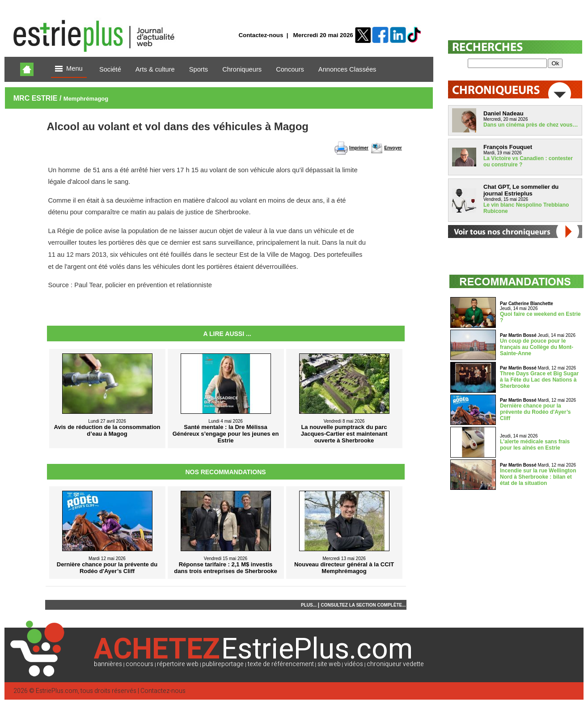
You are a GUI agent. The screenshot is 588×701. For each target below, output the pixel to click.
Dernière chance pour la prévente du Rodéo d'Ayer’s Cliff (535, 412)
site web (329, 664)
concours (140, 664)
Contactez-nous (261, 35)
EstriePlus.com (57, 691)
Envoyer (393, 148)
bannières (108, 664)
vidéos (354, 664)
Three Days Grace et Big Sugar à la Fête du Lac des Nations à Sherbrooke (539, 380)
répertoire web (178, 664)
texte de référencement (281, 664)
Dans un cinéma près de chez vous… (531, 125)
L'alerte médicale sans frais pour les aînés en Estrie (535, 445)
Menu (69, 69)
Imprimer (359, 148)
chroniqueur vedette (395, 664)
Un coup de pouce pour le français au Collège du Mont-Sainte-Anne (537, 347)
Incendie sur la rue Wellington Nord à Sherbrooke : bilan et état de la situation (538, 477)
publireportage (223, 664)
